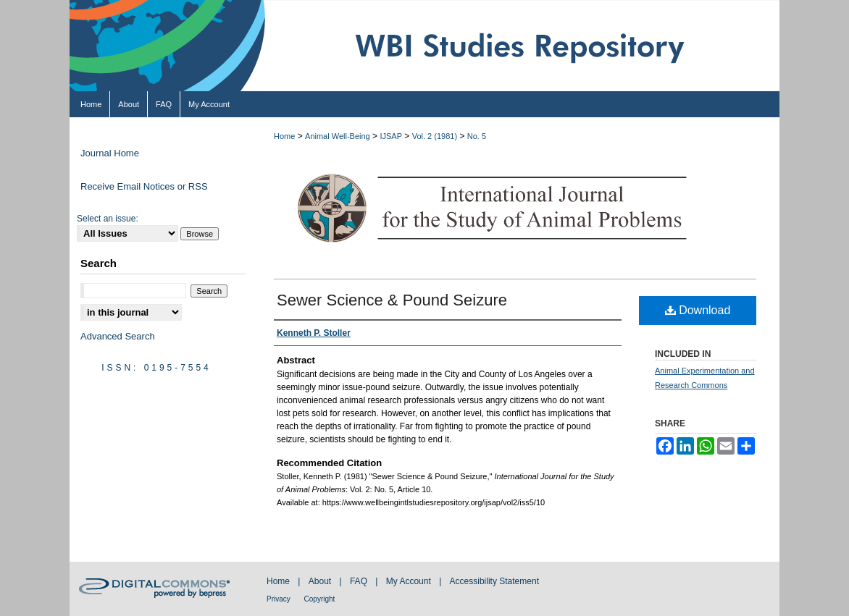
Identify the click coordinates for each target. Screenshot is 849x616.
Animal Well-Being (338, 136)
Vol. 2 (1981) (435, 136)
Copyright (320, 599)
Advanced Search (118, 336)
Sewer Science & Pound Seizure (392, 300)
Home (284, 136)
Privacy (280, 599)
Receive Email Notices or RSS (144, 186)
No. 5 (477, 136)
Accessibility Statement (494, 581)
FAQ (360, 581)
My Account (410, 581)
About (321, 581)
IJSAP (391, 136)
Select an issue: (108, 219)
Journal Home (110, 153)
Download (698, 310)
